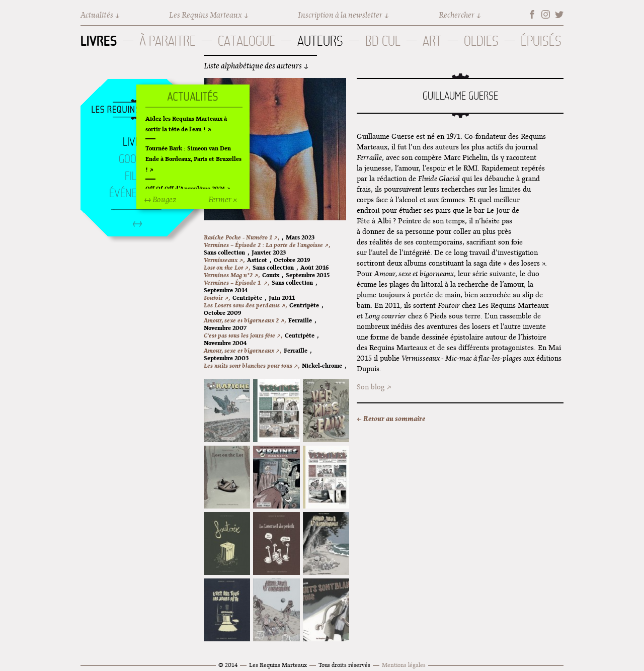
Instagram (546, 14)
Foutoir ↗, (217, 298)
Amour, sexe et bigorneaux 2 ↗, (245, 320)
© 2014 (228, 665)
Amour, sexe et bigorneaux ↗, (243, 350)
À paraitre (168, 41)
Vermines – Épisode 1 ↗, (236, 282)
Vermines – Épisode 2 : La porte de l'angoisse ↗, (267, 245)
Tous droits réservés (344, 665)
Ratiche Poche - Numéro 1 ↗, (242, 237)
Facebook (532, 14)
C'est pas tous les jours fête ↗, (243, 335)
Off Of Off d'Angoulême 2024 (185, 188)
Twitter (559, 14)
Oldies (481, 41)
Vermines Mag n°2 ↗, (232, 275)
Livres (99, 41)
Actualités (97, 15)
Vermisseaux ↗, (224, 260)
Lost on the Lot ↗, (227, 267)
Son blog (371, 387)
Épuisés (541, 41)
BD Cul (383, 41)
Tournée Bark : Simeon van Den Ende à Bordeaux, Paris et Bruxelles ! (193, 159)
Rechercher (457, 15)
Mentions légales (404, 665)
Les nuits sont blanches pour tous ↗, (252, 365)
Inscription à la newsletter (340, 15)
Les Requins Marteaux (206, 15)
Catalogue (247, 41)
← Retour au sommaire (391, 418)
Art (432, 41)
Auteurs (320, 41)
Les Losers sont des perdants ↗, (245, 305)
